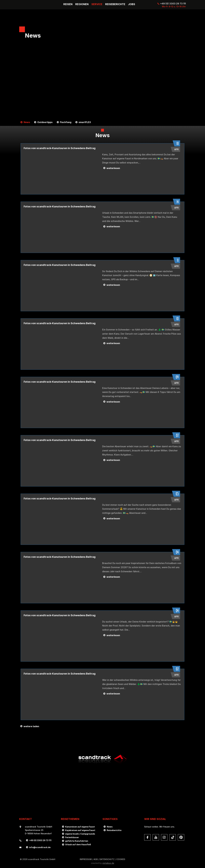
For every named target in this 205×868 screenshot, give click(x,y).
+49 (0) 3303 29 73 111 (173, 4)
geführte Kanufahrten (77, 841)
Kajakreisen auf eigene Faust (80, 830)
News (27, 122)
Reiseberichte (114, 830)
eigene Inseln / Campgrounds (80, 834)
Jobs (132, 4)
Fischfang (65, 122)
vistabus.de (108, 863)
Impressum (86, 859)
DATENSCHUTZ (107, 859)
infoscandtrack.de (40, 847)
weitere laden (31, 726)
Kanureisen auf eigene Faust (80, 827)
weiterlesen (113, 168)
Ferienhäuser (72, 837)
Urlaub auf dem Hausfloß (78, 844)
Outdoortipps (45, 122)
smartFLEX (84, 122)
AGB (96, 859)
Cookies (121, 859)
